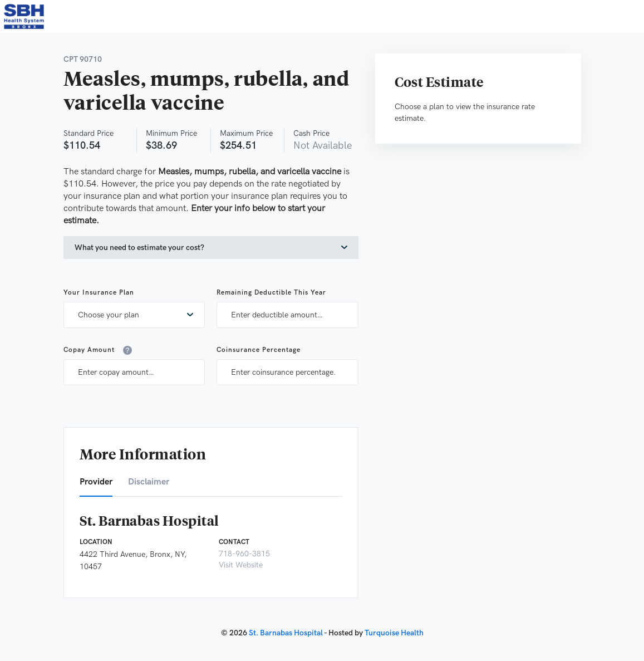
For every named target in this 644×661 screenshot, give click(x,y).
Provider (96, 482)
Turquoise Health (394, 633)
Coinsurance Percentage (259, 350)
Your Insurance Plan (99, 293)
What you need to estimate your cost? (139, 248)
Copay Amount (98, 350)
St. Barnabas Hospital (286, 633)
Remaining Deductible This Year (271, 293)
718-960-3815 (244, 554)
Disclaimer (149, 482)
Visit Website (241, 565)
